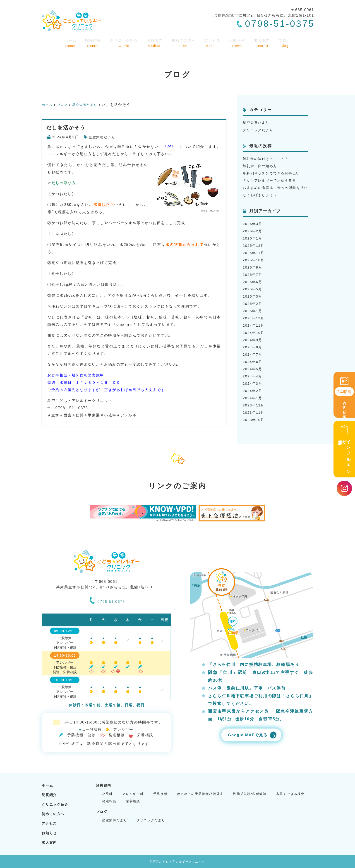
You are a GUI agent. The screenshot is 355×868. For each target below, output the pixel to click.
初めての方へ (184, 43)
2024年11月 (254, 325)
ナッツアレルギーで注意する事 (271, 180)
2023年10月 (254, 420)
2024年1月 (253, 398)
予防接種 (161, 794)
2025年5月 (253, 289)
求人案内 (263, 43)
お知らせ (239, 43)
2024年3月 (253, 383)
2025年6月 (253, 282)
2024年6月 (253, 362)
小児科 (108, 794)
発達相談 (109, 801)
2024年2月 (253, 391)
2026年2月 (253, 231)
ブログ (285, 43)
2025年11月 (254, 253)
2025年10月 (254, 260)
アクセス (214, 43)
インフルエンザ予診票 (344, 449)
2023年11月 (254, 412)
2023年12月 (254, 405)
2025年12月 (254, 246)
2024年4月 (253, 376)
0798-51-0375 (107, 600)
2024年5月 (253, 369)
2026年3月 (253, 224)
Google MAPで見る (246, 735)
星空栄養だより (103, 137)
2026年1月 (253, 238)
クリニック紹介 (124, 43)
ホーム (69, 43)
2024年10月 (254, 333)
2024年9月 (253, 340)
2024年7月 (253, 354)
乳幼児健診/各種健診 (251, 794)
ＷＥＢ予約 (344, 395)
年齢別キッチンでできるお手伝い (273, 173)
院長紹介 (92, 43)
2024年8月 (253, 347)
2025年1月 (253, 311)
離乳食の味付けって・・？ (267, 159)
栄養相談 (133, 801)
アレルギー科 (133, 794)
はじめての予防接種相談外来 (201, 794)
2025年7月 (253, 275)
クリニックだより (259, 130)
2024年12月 (254, 318)
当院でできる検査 (291, 794)
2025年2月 (253, 304)
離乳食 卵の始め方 (261, 166)
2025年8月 (253, 267)
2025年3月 (253, 296)
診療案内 (155, 43)
